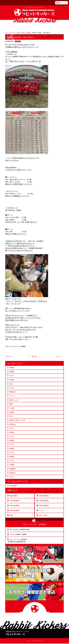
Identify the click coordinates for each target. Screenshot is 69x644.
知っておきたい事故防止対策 (20, 530)
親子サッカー (14, 400)
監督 (12, 516)
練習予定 (13, 474)
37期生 (12, 466)
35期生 (12, 449)
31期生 (12, 380)
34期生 (12, 441)
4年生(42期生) (15, 506)
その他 (12, 409)
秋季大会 (13, 425)
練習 (11, 404)
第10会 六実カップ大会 (18, 421)
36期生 (12, 458)
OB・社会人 (44, 516)
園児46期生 (14, 497)
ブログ (12, 376)
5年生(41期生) (44, 506)
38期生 (12, 372)
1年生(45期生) (44, 497)
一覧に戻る (34, 356)
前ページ (10, 356)
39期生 (12, 368)
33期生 (12, 433)
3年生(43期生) (44, 502)
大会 (11, 384)
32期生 (18, 41)
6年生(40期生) (15, 511)
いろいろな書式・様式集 (19, 535)
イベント (13, 396)
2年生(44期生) (15, 502)
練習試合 (13, 392)
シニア (42, 511)
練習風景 (13, 470)
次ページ (58, 356)
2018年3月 (13, 487)
